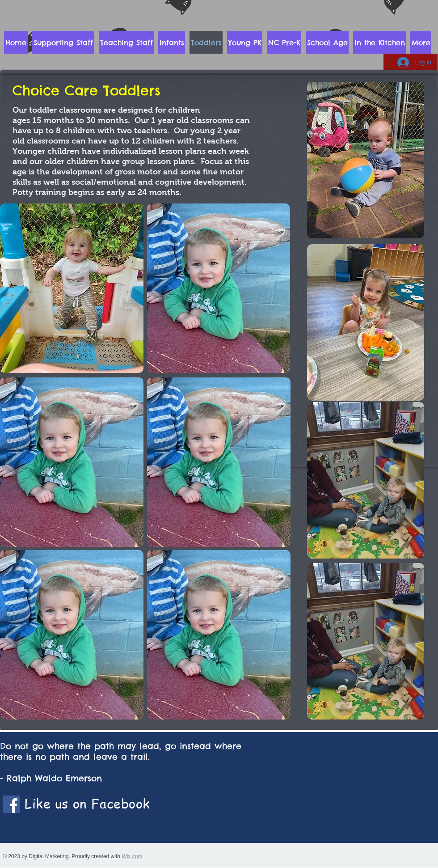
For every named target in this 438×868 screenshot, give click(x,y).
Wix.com (132, 856)
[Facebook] (11, 804)
